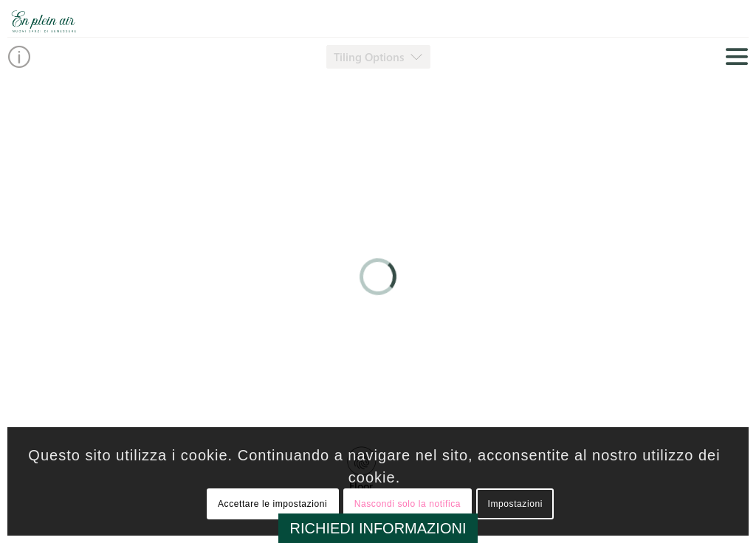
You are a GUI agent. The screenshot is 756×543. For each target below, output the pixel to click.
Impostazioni (515, 504)
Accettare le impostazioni (272, 504)
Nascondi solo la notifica (408, 504)
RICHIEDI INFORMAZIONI (378, 528)
